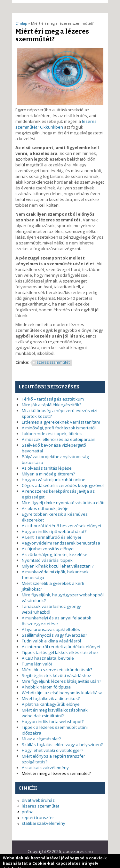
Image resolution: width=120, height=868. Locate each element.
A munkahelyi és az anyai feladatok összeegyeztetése (56, 621)
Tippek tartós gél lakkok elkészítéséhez (60, 652)
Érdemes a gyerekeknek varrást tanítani (61, 422)
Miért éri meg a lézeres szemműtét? (56, 773)
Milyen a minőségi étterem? (48, 474)
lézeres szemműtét (53, 362)
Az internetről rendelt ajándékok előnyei (61, 647)
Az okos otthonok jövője (45, 508)
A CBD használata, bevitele (48, 658)
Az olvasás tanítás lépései (47, 468)
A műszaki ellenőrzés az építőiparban (59, 439)
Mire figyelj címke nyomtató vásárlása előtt (63, 503)
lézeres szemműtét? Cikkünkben (56, 124)
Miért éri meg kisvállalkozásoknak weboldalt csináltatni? (55, 713)
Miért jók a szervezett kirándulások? (57, 670)
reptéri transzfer (38, 817)
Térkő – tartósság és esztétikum (53, 399)
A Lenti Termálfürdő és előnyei (51, 537)
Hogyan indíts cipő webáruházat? (54, 531)
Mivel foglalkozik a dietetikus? (51, 698)
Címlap (21, 23)
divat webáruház (38, 800)
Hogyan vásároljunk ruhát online (54, 480)
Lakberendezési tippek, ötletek (52, 434)
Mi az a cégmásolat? (41, 739)
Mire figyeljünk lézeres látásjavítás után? (61, 681)
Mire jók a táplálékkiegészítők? (52, 405)
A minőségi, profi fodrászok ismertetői (59, 428)
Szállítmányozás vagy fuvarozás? (54, 635)
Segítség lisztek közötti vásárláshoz (56, 675)
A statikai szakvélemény (45, 768)
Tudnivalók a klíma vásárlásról (51, 641)
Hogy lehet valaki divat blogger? (52, 750)
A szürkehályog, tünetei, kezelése (55, 554)
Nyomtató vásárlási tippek (47, 560)
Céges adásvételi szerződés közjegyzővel (63, 485)
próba (28, 812)
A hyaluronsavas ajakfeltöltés (51, 629)
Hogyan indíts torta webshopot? (53, 721)
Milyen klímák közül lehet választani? (58, 566)
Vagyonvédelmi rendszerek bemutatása (61, 543)
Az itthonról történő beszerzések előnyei (61, 526)
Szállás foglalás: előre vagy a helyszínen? (62, 745)
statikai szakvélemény (44, 823)
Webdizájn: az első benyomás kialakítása (62, 693)
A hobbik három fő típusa (46, 687)
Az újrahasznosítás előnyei (48, 549)
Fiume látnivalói (37, 664)
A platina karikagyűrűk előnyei (51, 704)
